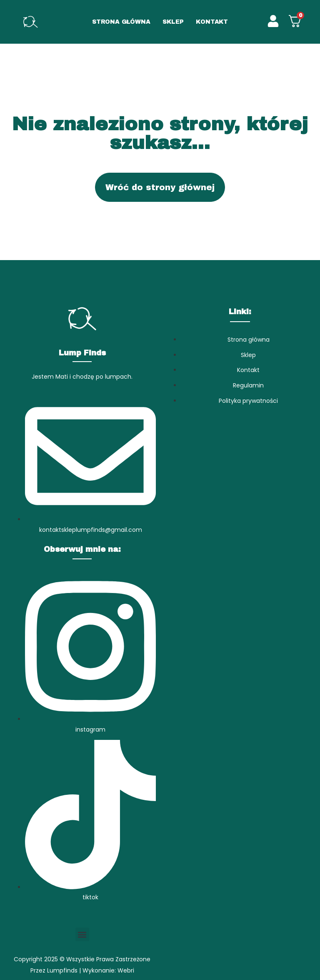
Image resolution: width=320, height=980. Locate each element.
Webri (126, 970)
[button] (82, 934)
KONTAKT (212, 22)
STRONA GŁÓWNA (121, 22)
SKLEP (173, 22)
